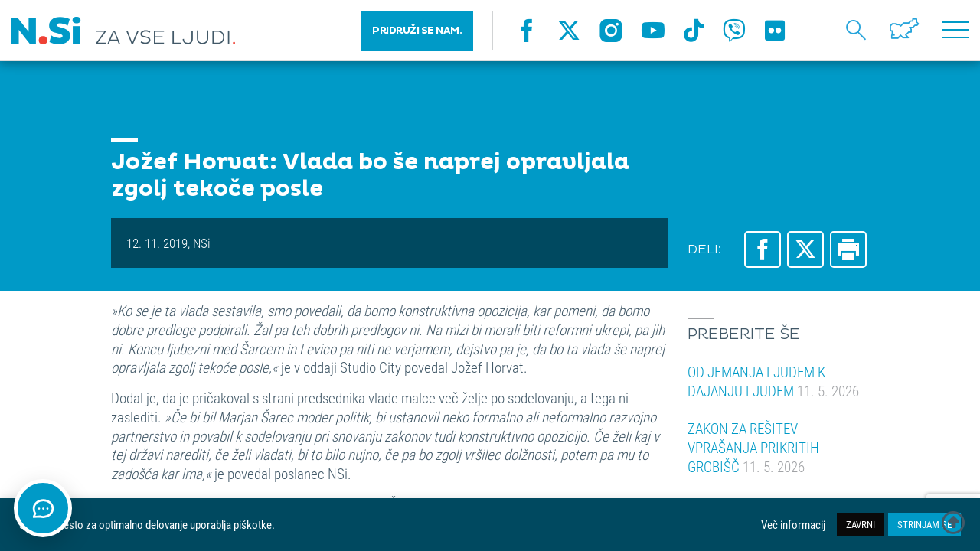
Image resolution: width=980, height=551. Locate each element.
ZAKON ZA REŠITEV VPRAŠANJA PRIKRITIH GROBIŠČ (753, 447)
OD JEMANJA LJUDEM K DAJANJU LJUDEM (773, 381)
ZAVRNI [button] (861, 524)
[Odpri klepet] (43, 508)
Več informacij (793, 525)
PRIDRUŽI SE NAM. (417, 31)
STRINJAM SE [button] (924, 524)
